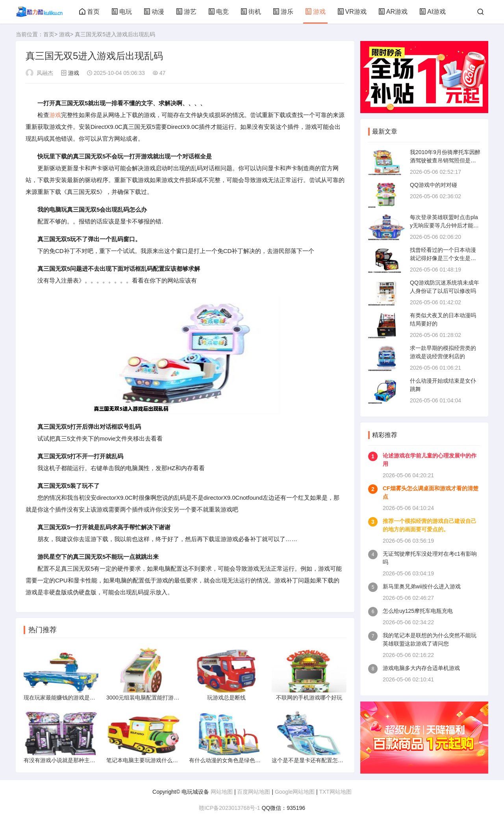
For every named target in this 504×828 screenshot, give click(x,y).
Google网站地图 (295, 792)
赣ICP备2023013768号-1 (230, 808)
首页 (89, 12)
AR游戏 (393, 12)
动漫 (154, 12)
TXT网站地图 (335, 792)
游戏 (315, 12)
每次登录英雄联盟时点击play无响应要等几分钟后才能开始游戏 (444, 225)
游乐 (283, 12)
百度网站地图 (254, 792)
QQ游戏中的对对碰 (434, 185)
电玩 (122, 12)
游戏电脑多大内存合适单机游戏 (421, 668)
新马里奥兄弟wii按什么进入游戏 (422, 586)
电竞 (219, 12)
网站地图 (222, 792)
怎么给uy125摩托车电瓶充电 (418, 611)
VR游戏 (352, 12)
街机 (251, 12)
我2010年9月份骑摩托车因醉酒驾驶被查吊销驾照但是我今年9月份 (445, 160)
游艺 (186, 12)
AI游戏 (433, 12)
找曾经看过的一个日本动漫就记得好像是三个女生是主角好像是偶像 (443, 258)
